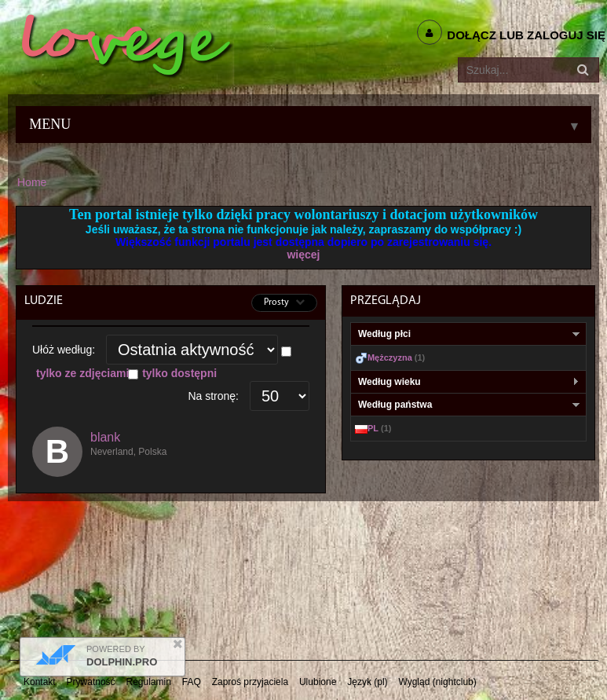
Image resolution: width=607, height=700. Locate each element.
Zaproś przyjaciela (250, 682)
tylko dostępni (179, 373)
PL (373, 428)
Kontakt (40, 682)
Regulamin (149, 682)
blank (105, 437)
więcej (303, 255)
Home (32, 182)
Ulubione (318, 682)
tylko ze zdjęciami (82, 373)
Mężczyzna (390, 357)
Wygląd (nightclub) (437, 682)
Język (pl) (367, 682)
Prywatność (91, 682)
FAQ (192, 682)
